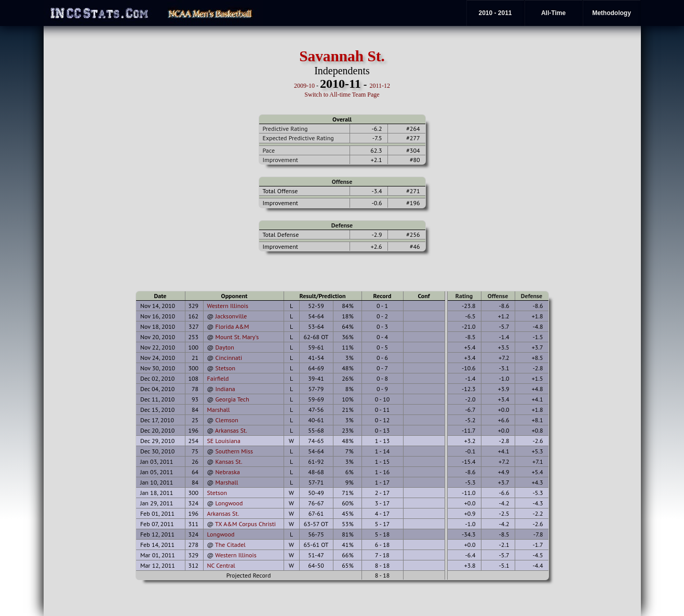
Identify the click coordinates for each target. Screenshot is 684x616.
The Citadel (230, 545)
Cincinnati (229, 358)
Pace (269, 150)
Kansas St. (229, 461)
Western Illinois (228, 306)
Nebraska (227, 472)
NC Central (221, 565)
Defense (342, 225)
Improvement (280, 160)
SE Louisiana (224, 441)
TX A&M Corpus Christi (245, 524)
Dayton (224, 347)
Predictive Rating (285, 129)
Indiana (225, 389)
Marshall (219, 410)
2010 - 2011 (495, 13)
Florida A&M (232, 326)
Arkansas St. (231, 430)
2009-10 (304, 86)
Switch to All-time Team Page (342, 95)
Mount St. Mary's (237, 337)
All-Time (553, 13)
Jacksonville (231, 316)
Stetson (225, 368)
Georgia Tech (232, 399)
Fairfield (218, 378)
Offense (342, 182)
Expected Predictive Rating (298, 138)
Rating (464, 296)
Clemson (226, 420)
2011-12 (380, 86)
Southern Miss (234, 451)
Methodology (612, 13)
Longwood (229, 503)
